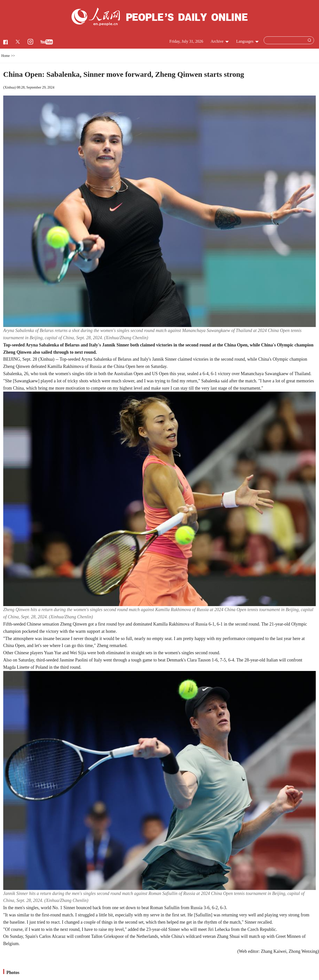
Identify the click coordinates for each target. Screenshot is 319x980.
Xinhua (9, 87)
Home (5, 56)
